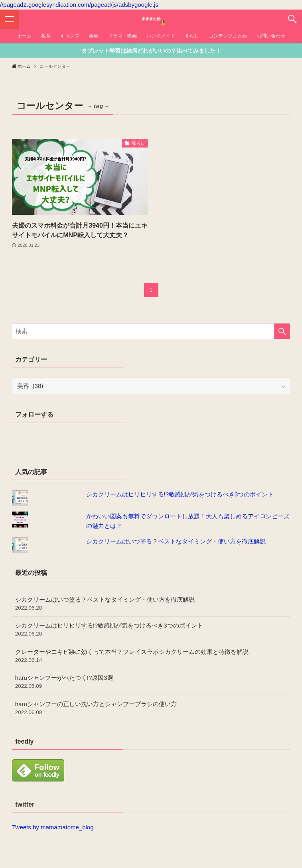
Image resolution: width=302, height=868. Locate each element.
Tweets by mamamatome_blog (53, 827)
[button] (292, 19)
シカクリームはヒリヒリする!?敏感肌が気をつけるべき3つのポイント (180, 494)
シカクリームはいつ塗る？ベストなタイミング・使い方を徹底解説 (176, 541)
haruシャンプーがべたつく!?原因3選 (151, 682)
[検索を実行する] (282, 331)
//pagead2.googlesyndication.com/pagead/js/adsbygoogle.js (79, 5)
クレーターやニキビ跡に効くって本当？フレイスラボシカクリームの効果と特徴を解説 (151, 656)
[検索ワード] (151, 331)
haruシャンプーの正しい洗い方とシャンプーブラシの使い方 (151, 709)
